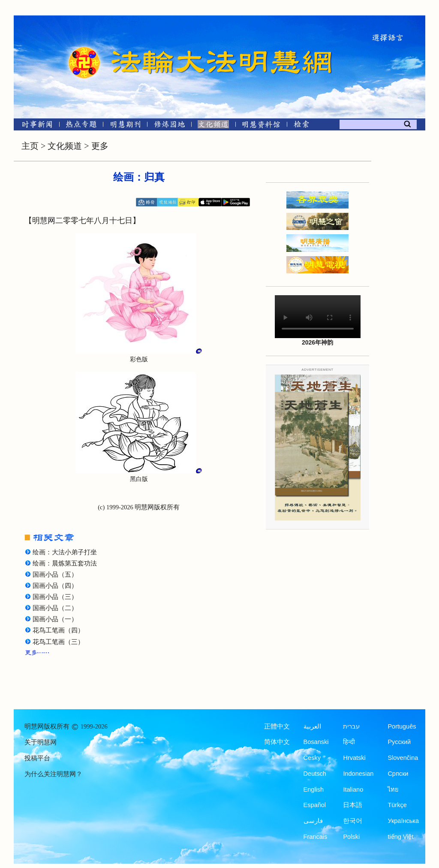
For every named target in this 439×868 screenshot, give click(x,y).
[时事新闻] (34, 126)
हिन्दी (349, 742)
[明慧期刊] (125, 126)
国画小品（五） (55, 575)
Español (315, 805)
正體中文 (277, 726)
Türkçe (397, 805)
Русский (399, 742)
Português (402, 726)
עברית (351, 726)
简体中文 (277, 742)
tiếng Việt (400, 837)
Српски (398, 774)
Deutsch (315, 774)
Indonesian (358, 774)
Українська (403, 821)
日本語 (353, 805)
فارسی (313, 821)
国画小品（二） (55, 608)
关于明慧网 (41, 742)
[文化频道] (213, 126)
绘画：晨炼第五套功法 (65, 563)
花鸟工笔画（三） (58, 642)
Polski (351, 837)
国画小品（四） (55, 586)
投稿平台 (37, 758)
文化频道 (65, 146)
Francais (316, 837)
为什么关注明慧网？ (53, 774)
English (314, 789)
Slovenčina (403, 758)
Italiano (353, 789)
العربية (312, 726)
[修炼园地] (169, 126)
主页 (30, 146)
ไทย (393, 789)
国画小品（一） (55, 619)
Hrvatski (354, 758)
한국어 (353, 821)
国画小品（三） (55, 597)
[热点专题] (81, 126)
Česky (312, 758)
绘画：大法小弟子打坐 (65, 552)
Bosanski (316, 742)
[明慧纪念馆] (261, 126)
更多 (100, 146)
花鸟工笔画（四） (58, 630)
